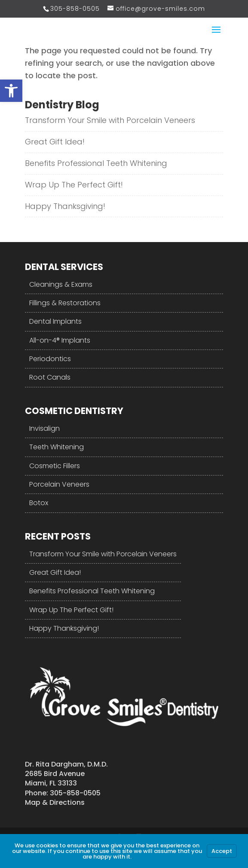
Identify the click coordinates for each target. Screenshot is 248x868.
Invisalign (44, 428)
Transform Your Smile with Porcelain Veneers (110, 120)
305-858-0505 (75, 9)
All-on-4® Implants (60, 340)
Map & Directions (55, 802)
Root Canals (50, 377)
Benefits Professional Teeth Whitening (96, 163)
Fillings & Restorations (65, 303)
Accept (222, 851)
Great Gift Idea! (55, 142)
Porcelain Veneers (59, 484)
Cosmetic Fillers (55, 466)
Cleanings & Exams (61, 284)
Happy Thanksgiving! (65, 206)
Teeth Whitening (57, 447)
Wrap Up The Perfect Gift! (74, 185)
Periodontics (50, 359)
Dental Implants (55, 321)
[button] (11, 91)
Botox (39, 503)
